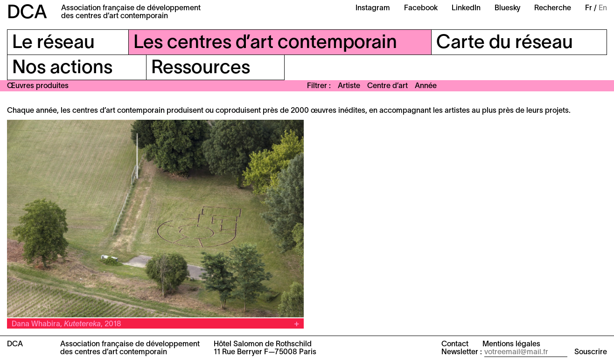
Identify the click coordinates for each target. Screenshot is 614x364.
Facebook (421, 8)
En (603, 8)
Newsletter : (462, 352)
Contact (455, 344)
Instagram (373, 8)
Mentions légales (511, 344)
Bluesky (507, 8)
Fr (589, 8)
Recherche (553, 8)
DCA (27, 13)
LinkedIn (466, 8)
